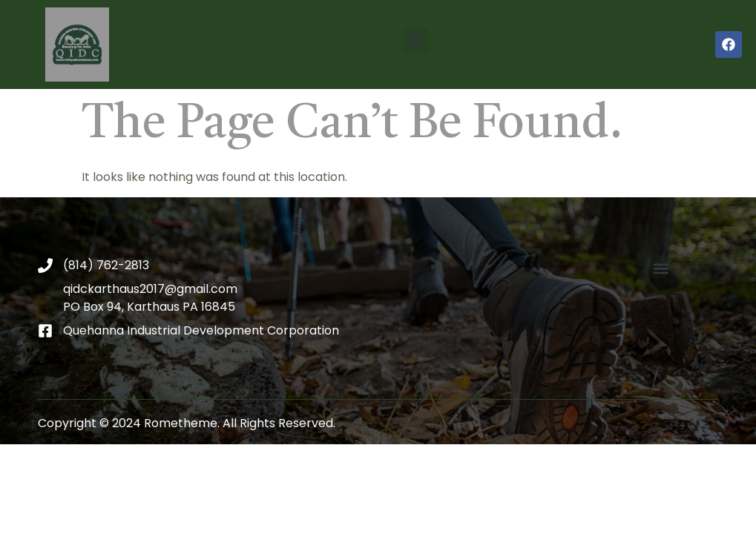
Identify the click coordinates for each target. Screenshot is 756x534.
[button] (416, 41)
